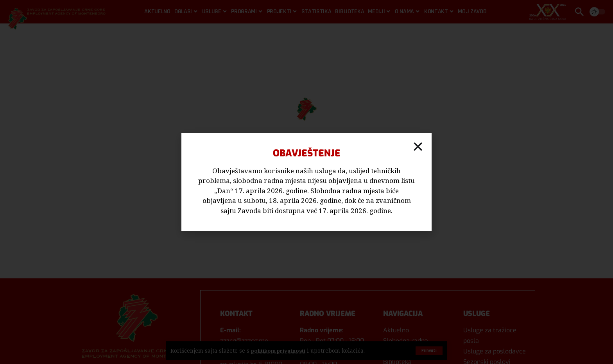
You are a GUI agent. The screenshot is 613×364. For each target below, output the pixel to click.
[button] (418, 147)
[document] (306, 182)
